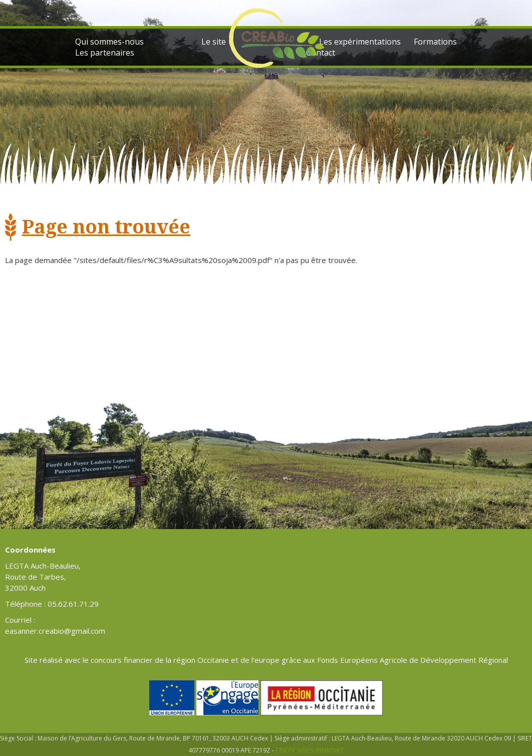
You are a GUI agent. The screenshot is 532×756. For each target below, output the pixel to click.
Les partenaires (105, 53)
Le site (214, 42)
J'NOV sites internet (310, 749)
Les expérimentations (360, 42)
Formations (435, 42)
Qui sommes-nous (109, 42)
